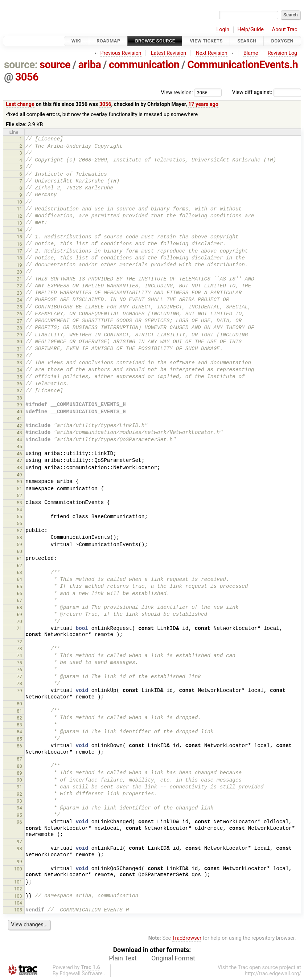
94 (19, 808)
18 (19, 258)
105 (18, 910)
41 (19, 419)
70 (19, 621)
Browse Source (155, 41)
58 (19, 538)
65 (19, 587)
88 (19, 766)
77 (19, 676)
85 (19, 739)
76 (19, 670)
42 (19, 426)
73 (19, 649)
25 (19, 307)
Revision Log (283, 53)
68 (19, 608)
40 (19, 412)
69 (19, 614)
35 (19, 377)
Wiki (77, 41)
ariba (90, 65)
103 (18, 896)
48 (19, 468)
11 (19, 209)
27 (19, 321)
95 (19, 815)
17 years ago (203, 104)
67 (19, 600)
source (55, 65)
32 (19, 356)
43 (19, 433)
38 (19, 398)
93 (19, 801)
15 (19, 237)
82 (19, 718)
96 (19, 822)
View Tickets (206, 41)
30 (19, 342)
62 (19, 565)
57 (19, 531)
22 (19, 286)
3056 (27, 77)
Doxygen (282, 41)
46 (19, 454)
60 (19, 551)
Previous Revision (121, 53)
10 (19, 202)
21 (19, 279)
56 (19, 523)
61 (19, 559)
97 (19, 842)
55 (19, 516)
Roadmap (108, 41)
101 (18, 882)
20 (19, 272)
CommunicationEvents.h (243, 65)
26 (19, 314)
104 (18, 903)
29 (19, 335)
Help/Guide (251, 30)
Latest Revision (169, 53)
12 (19, 216)
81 (19, 711)
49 (19, 475)
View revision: (177, 92)
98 (19, 848)
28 (19, 328)
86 (19, 746)
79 (19, 691)
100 (18, 869)
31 (19, 349)
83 (19, 725)
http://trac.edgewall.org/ (273, 974)
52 (19, 495)
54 (19, 510)
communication (144, 65)
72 (19, 642)
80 (19, 704)
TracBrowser (187, 938)
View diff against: (267, 92)
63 (19, 572)
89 (19, 773)
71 (19, 628)
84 (19, 732)
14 (19, 230)
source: (21, 65)
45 (19, 446)
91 (19, 787)
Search (247, 41)
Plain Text (123, 958)
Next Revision (211, 53)
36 (19, 384)
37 (19, 391)
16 (19, 244)
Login (223, 30)
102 (18, 889)
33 (19, 363)
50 (19, 482)
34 (19, 370)
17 (19, 251)
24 (19, 300)
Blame (251, 53)
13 (19, 223)
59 (19, 544)
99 (19, 862)
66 (19, 593)
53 (19, 503)
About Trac (285, 30)
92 (19, 794)
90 (19, 780)
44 (19, 440)
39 (19, 405)
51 (19, 489)
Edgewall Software (81, 974)
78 (19, 683)
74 (19, 655)
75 (19, 663)
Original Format (173, 958)
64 (19, 579)
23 (19, 293)
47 (19, 461)
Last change (20, 104)
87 (19, 759)
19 (19, 265)
